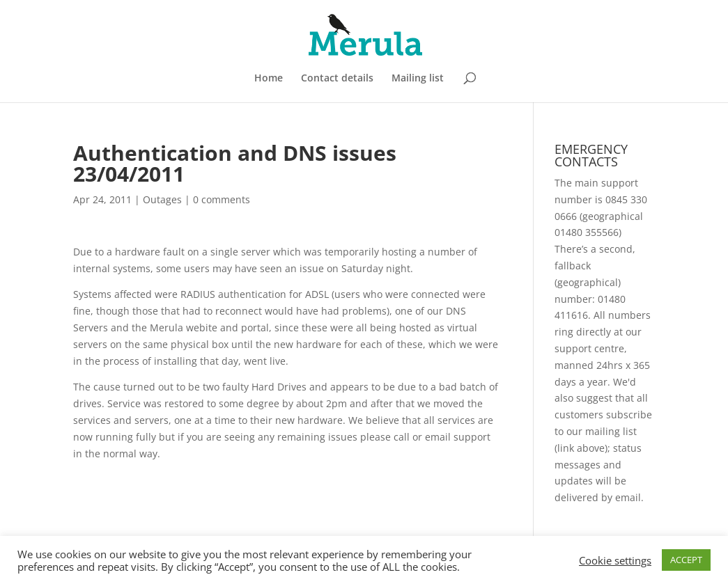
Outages (162, 199)
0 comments (222, 199)
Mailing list (418, 79)
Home (269, 79)
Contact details (337, 79)
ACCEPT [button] (686, 560)
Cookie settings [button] (615, 560)
